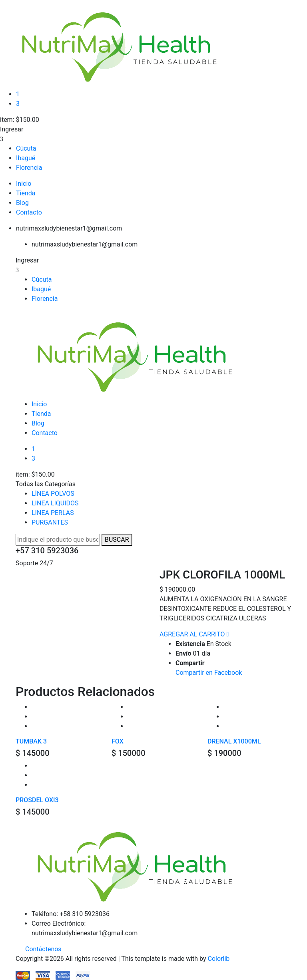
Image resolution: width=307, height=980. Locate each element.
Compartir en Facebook (209, 673)
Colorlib (219, 959)
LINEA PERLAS (53, 513)
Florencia (29, 168)
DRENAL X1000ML (234, 741)
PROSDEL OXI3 (37, 800)
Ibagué (26, 158)
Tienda (26, 193)
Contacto (29, 212)
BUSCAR (117, 540)
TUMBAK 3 (31, 741)
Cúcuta (26, 148)
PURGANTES (50, 522)
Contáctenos (43, 949)
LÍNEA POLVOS (53, 494)
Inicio (24, 184)
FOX (118, 741)
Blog (22, 203)
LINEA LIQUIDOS (55, 503)
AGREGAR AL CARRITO (192, 634)
